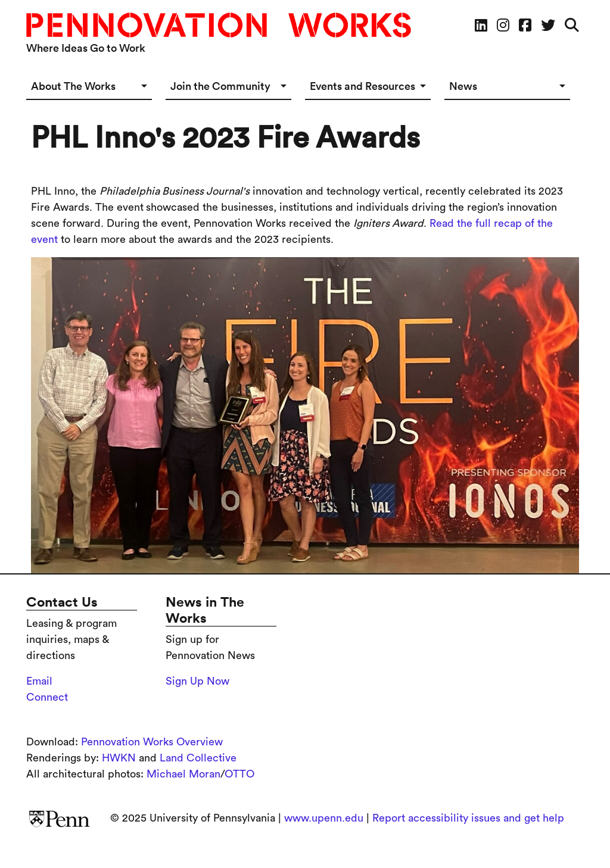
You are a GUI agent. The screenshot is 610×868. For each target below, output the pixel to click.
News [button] (463, 86)
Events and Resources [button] (362, 86)
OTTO (239, 774)
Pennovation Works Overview (152, 742)
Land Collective (198, 758)
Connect (47, 697)
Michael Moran (183, 774)
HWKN (119, 758)
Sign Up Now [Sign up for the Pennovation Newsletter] (197, 681)
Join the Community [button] (220, 86)
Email (39, 681)
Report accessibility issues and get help (468, 818)
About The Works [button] (73, 86)
